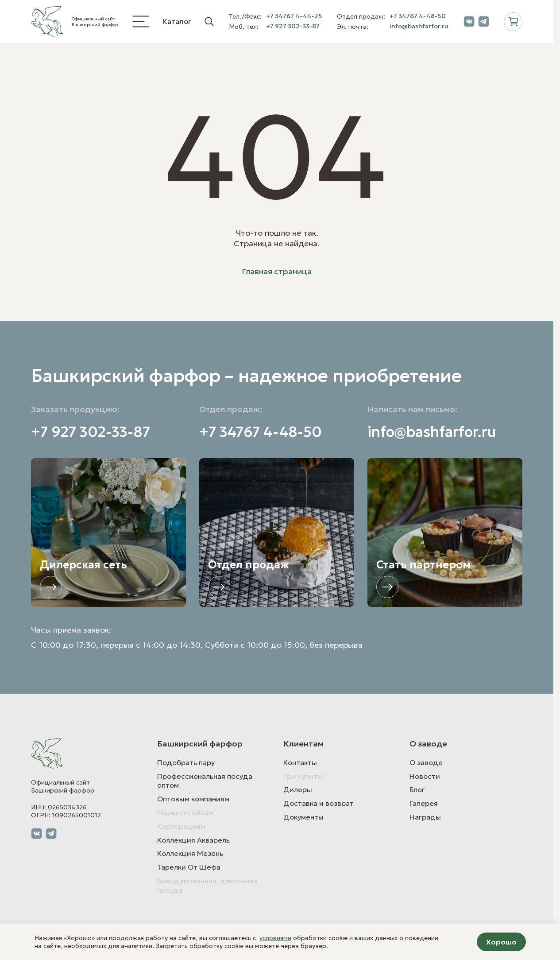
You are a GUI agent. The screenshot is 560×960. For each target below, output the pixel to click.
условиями (275, 938)
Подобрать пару (186, 762)
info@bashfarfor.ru (419, 26)
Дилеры (298, 789)
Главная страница (277, 271)
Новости (425, 776)
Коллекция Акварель (193, 840)
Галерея (424, 803)
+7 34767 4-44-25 (294, 16)
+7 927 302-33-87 (293, 26)
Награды (425, 817)
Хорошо (501, 942)
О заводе (426, 762)
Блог (417, 789)
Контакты (300, 762)
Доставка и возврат (319, 803)
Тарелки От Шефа (189, 867)
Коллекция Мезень (190, 853)
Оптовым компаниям (193, 799)
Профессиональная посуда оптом (205, 781)
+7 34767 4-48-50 (418, 16)
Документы (303, 817)
